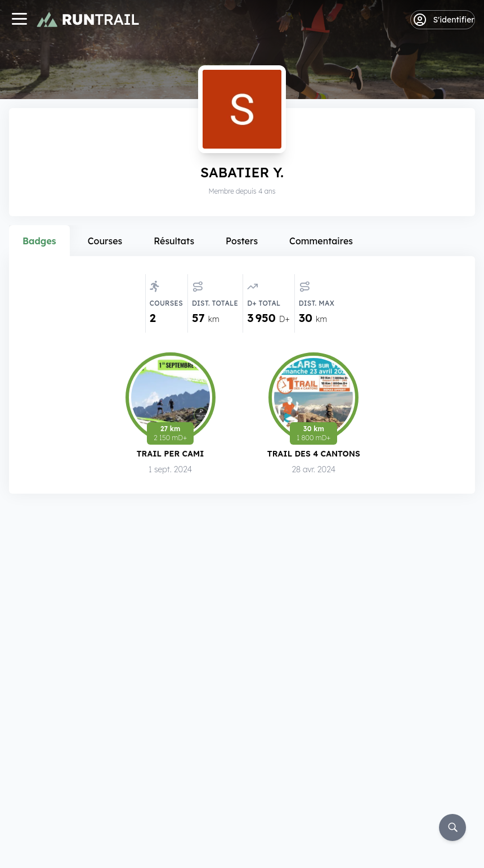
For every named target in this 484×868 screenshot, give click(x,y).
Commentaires (321, 241)
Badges (39, 241)
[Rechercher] (452, 827)
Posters (242, 241)
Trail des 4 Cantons (314, 456)
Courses (105, 241)
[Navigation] (19, 20)
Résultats (174, 241)
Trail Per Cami (171, 456)
